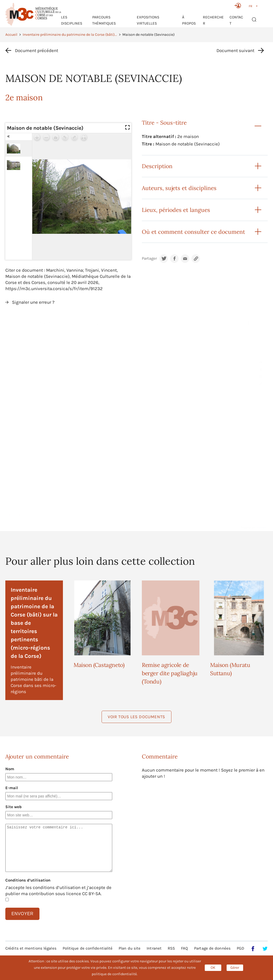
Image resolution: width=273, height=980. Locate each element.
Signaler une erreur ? (33, 302)
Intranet (154, 948)
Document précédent (37, 50)
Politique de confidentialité (88, 948)
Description (157, 166)
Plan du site (130, 948)
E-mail (12, 788)
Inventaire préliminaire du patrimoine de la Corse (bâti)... (70, 35)
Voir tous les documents (136, 717)
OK (213, 968)
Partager (149, 258)
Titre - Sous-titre (164, 123)
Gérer (235, 968)
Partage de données (212, 948)
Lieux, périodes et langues (176, 210)
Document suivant (235, 50)
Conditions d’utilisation (28, 880)
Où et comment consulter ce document (193, 232)
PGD (240, 948)
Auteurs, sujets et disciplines (179, 188)
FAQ (184, 948)
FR (250, 6)
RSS (171, 948)
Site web (13, 807)
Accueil (11, 35)
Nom (10, 769)
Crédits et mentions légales (31, 948)
